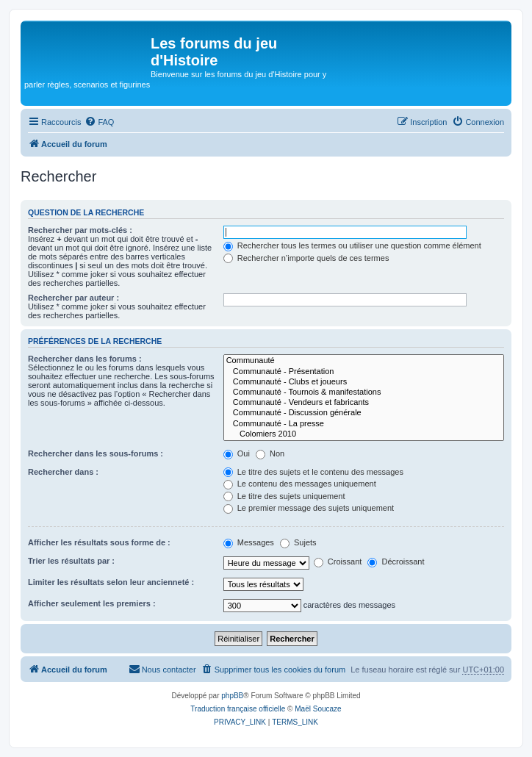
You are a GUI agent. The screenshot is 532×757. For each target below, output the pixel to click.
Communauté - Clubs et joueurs (364, 382)
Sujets (298, 542)
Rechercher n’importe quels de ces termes (306, 258)
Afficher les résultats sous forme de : (99, 542)
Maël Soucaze (318, 709)
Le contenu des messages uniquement (300, 484)
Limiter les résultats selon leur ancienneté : (111, 582)
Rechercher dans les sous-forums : (96, 453)
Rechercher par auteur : (73, 298)
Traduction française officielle (238, 709)
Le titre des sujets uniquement (284, 496)
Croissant (338, 562)
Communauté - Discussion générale (364, 413)
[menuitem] (99, 122)
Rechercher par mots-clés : (80, 230)
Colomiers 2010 (364, 434)
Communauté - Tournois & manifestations (364, 392)
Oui (237, 453)
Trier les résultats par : (71, 561)
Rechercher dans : (63, 472)
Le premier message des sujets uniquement (309, 508)
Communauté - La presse (364, 424)
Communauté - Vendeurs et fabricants (364, 403)
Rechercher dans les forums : (85, 359)
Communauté (364, 361)
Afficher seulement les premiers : (92, 603)
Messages (249, 542)
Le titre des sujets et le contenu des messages (313, 472)
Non (270, 453)
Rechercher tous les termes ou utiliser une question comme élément (352, 245)
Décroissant (396, 562)
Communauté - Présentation (364, 372)
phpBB (232, 696)
